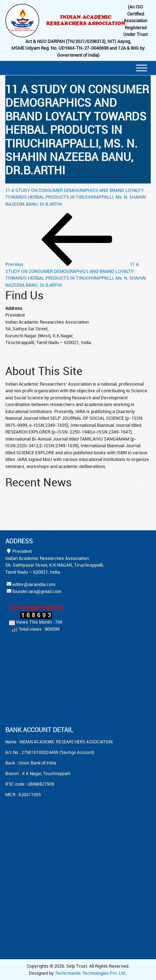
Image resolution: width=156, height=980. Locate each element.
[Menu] (142, 68)
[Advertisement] (49, 680)
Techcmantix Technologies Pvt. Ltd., (91, 973)
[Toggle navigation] (10, 68)
